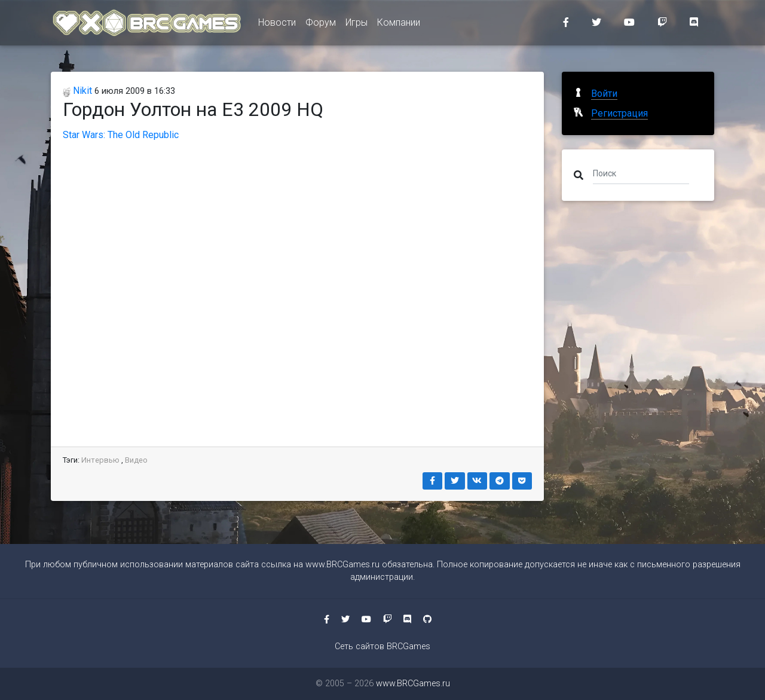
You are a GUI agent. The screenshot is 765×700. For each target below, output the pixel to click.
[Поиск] (641, 173)
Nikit (77, 91)
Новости (277, 25)
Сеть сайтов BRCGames (382, 646)
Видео (136, 460)
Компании (399, 25)
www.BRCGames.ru (342, 565)
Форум (321, 25)
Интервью (100, 460)
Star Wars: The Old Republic (121, 135)
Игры (357, 25)
